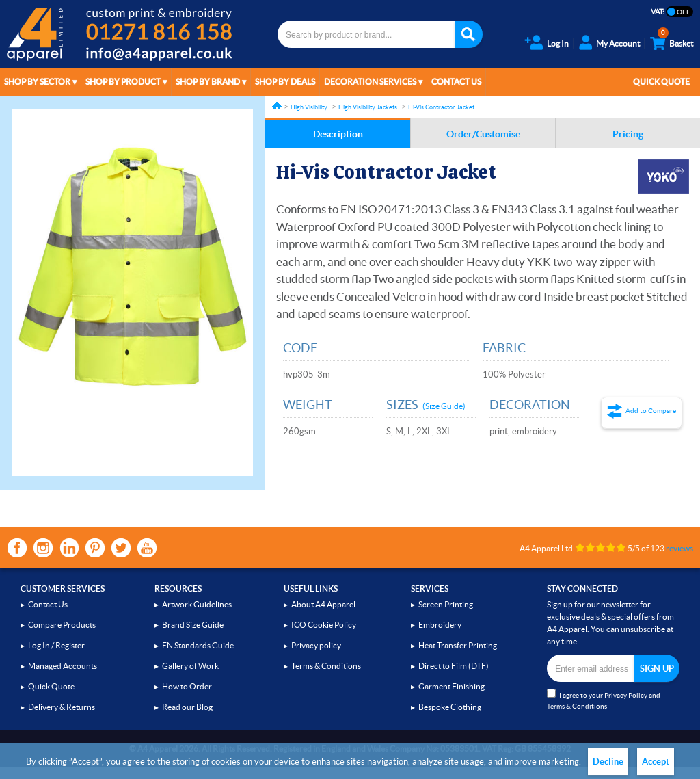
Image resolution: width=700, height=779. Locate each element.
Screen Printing (446, 604)
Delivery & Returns (62, 707)
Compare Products (62, 625)
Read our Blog (187, 707)
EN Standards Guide (198, 645)
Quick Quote (661, 82)
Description (338, 134)
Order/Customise (483, 134)
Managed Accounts (63, 666)
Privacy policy (316, 645)
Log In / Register (56, 645)
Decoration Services (370, 82)
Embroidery (440, 625)
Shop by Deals (285, 82)
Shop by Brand (208, 82)
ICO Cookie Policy (324, 625)
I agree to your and (604, 699)
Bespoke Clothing (450, 707)
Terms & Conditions (326, 666)
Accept (656, 762)
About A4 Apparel (323, 604)
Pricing (628, 134)
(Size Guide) (444, 406)
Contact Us (456, 82)
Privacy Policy (626, 695)
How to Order (187, 686)
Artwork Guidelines (197, 604)
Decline (608, 762)
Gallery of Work (190, 666)
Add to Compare (651, 411)
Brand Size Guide (193, 625)
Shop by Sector (37, 82)
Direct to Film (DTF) (454, 666)
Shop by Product (123, 82)
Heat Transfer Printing (458, 645)
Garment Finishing (452, 686)
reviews (679, 548)
